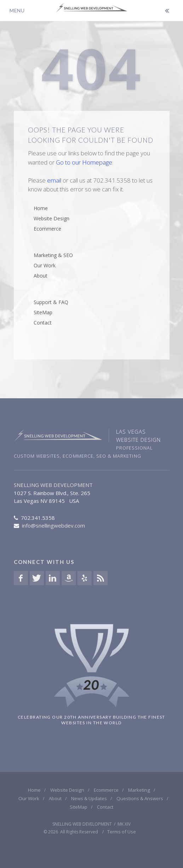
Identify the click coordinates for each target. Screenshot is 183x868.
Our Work (45, 265)
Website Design (52, 218)
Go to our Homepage (84, 162)
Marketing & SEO (53, 255)
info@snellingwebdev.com (53, 525)
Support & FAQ (51, 302)
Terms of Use (122, 832)
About (41, 276)
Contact (43, 323)
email (54, 180)
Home (41, 208)
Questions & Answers (140, 798)
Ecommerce (47, 229)
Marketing (139, 790)
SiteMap (43, 312)
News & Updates (89, 798)
